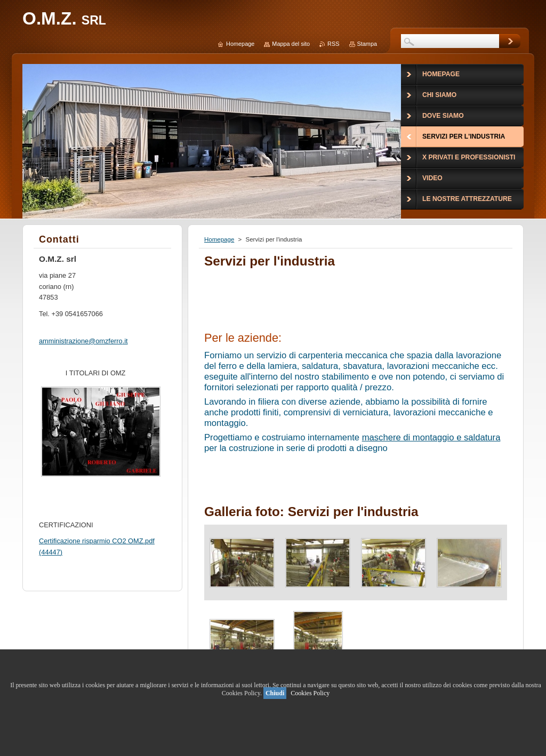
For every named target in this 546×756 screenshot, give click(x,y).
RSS (333, 44)
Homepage (219, 239)
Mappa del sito (291, 44)
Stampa (367, 44)
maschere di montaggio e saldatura (431, 437)
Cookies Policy (310, 693)
